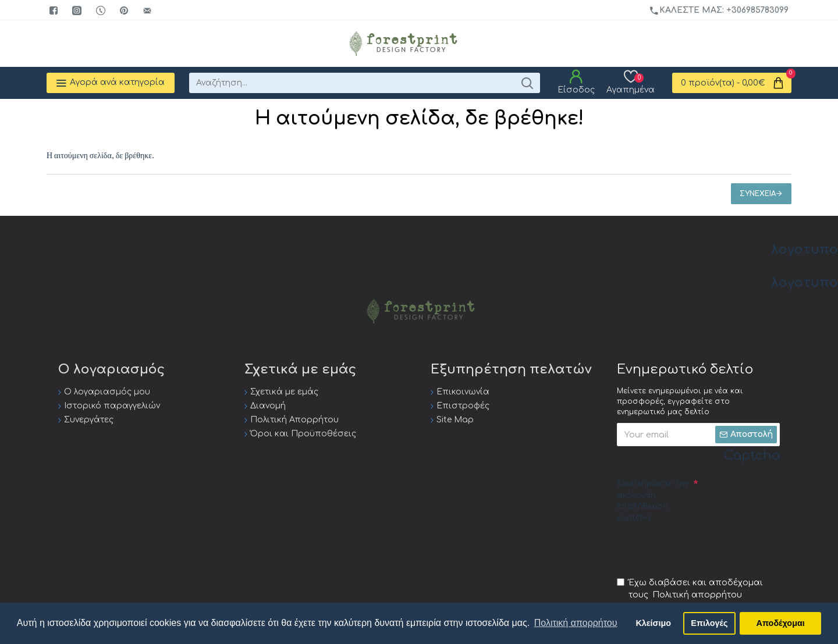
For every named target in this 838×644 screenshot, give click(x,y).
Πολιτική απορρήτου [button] (576, 623)
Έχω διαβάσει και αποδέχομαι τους (690, 590)
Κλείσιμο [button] (653, 623)
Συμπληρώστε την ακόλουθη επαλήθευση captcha (653, 501)
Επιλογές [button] (709, 623)
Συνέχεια (758, 194)
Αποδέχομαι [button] (781, 623)
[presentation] (705, 549)
